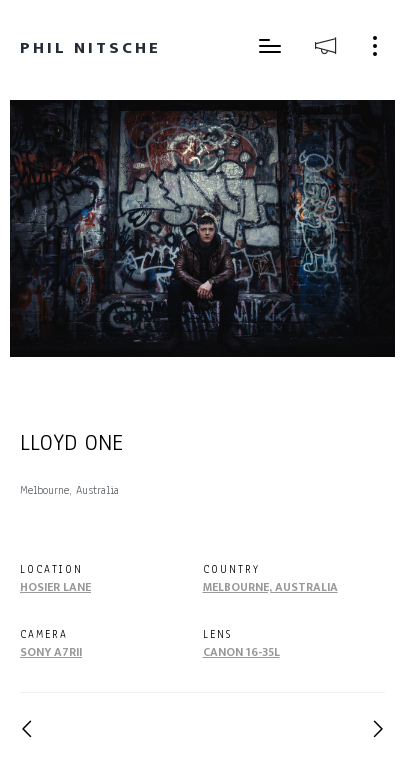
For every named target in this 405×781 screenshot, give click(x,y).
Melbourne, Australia (270, 587)
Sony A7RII (51, 652)
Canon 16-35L (241, 652)
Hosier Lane (55, 587)
